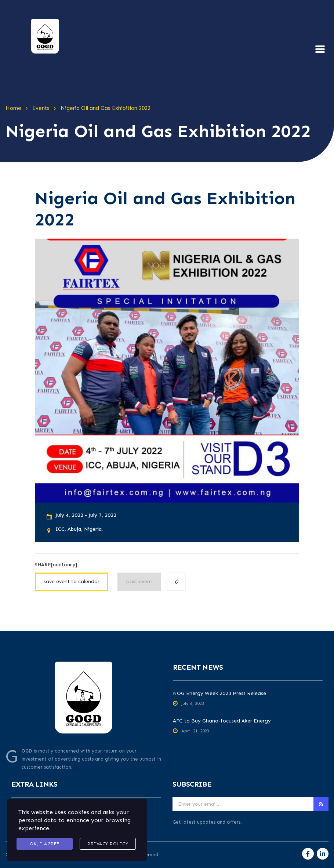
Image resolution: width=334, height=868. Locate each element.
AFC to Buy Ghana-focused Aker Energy (222, 721)
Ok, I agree (45, 844)
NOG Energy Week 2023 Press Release (219, 693)
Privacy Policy (108, 844)
